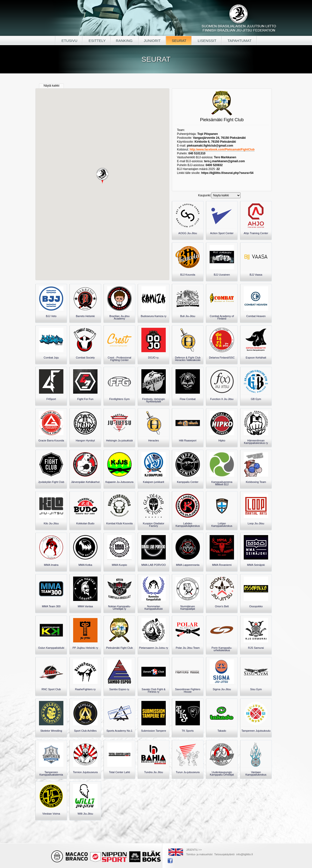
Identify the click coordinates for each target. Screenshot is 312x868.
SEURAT (179, 41)
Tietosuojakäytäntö (224, 854)
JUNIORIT (152, 41)
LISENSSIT (207, 41)
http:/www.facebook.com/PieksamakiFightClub (222, 150)
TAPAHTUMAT (239, 41)
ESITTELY (97, 41)
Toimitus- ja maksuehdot (199, 854)
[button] (102, 176)
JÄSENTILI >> (194, 850)
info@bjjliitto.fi (245, 854)
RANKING (125, 41)
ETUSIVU (69, 41)
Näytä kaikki (52, 86)
